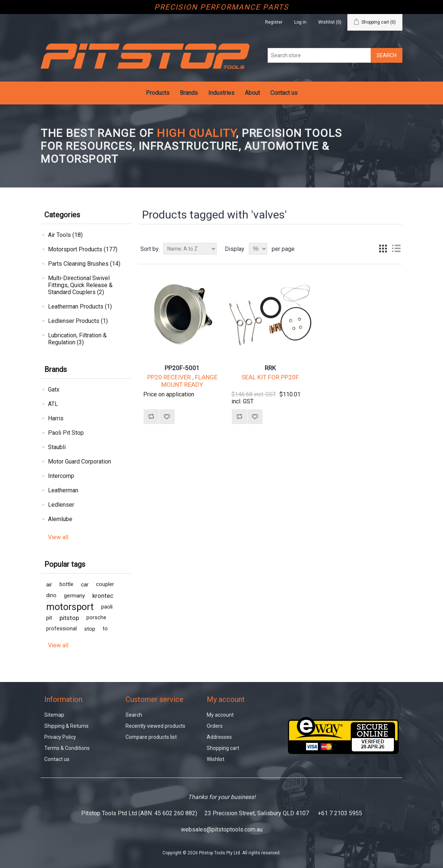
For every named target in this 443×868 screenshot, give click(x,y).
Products (158, 93)
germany (74, 596)
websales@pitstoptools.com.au (222, 829)
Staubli (57, 447)
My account (220, 715)
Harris (56, 418)
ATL (53, 404)
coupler (105, 584)
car (85, 585)
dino (51, 595)
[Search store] (319, 55)
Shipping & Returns (66, 726)
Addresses (219, 737)
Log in (300, 22)
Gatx (54, 390)
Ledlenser (61, 505)
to (105, 629)
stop (90, 629)
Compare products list (151, 737)
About (252, 93)
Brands (189, 93)
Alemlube (60, 519)
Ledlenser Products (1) (78, 321)
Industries (221, 93)
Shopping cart (223, 748)
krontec (103, 596)
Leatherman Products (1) (80, 306)
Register (274, 22)
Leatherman (63, 490)
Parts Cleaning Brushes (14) (84, 264)
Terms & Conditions (67, 748)
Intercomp (61, 476)
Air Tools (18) (65, 235)
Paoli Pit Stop (66, 433)
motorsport (70, 607)
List (396, 249)
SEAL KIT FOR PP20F (270, 377)
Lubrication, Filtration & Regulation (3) (77, 339)
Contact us (284, 93)
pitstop (69, 618)
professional (61, 629)
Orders (215, 726)
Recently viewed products (155, 726)
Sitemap (54, 715)
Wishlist (216, 759)
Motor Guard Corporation (80, 461)
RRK (270, 368)
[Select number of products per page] (258, 249)
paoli (107, 607)
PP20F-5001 (182, 368)
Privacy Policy (60, 737)
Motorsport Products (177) (83, 249)
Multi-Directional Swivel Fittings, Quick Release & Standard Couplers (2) (80, 285)
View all (58, 537)
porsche (96, 618)
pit (49, 618)
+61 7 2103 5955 (340, 813)
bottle (66, 584)
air (49, 585)
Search (134, 715)
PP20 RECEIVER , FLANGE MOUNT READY (182, 381)
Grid (383, 249)
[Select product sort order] (190, 249)
